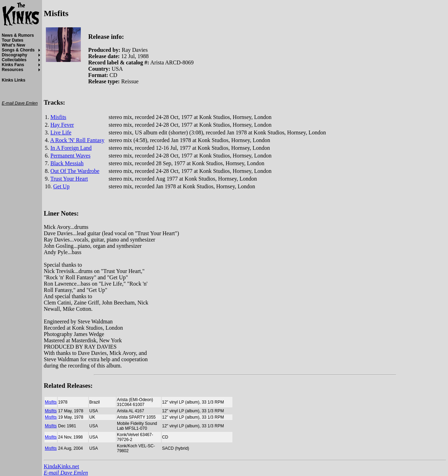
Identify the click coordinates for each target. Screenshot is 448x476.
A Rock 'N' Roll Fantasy (77, 140)
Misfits (58, 117)
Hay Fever (62, 125)
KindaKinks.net (61, 466)
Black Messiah (67, 163)
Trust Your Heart (69, 179)
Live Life (61, 132)
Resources (12, 70)
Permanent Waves (70, 156)
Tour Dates (13, 40)
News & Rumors (18, 35)
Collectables (14, 60)
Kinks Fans (13, 65)
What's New (13, 45)
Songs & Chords (18, 50)
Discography (15, 55)
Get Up (61, 186)
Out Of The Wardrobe (75, 171)
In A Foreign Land (71, 148)
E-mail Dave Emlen (66, 473)
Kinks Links (13, 80)
